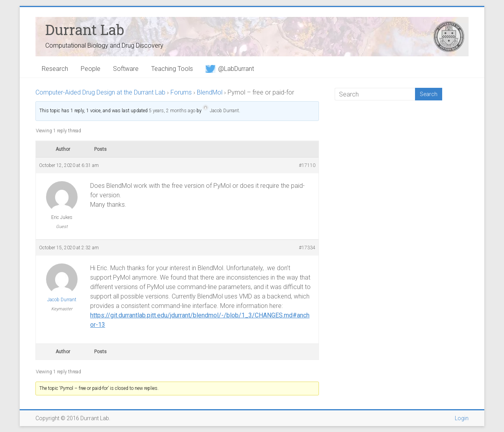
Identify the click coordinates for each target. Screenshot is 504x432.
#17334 (307, 248)
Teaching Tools (172, 69)
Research (55, 69)
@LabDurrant (230, 69)
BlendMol (210, 92)
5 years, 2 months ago (172, 111)
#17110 (307, 165)
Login (462, 418)
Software (126, 69)
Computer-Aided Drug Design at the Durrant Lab (100, 92)
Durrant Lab (85, 30)
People (91, 69)
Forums (181, 92)
